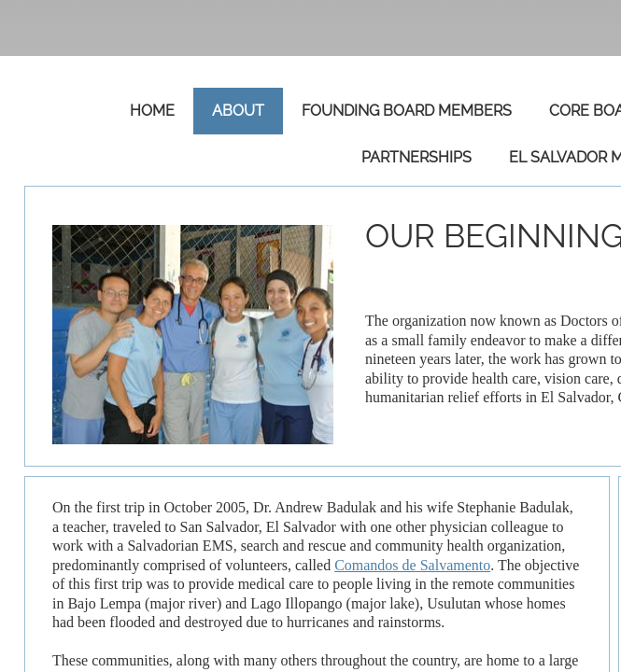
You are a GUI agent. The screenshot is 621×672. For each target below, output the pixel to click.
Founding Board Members (407, 111)
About (238, 111)
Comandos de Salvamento (412, 565)
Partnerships (416, 157)
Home (152, 111)
